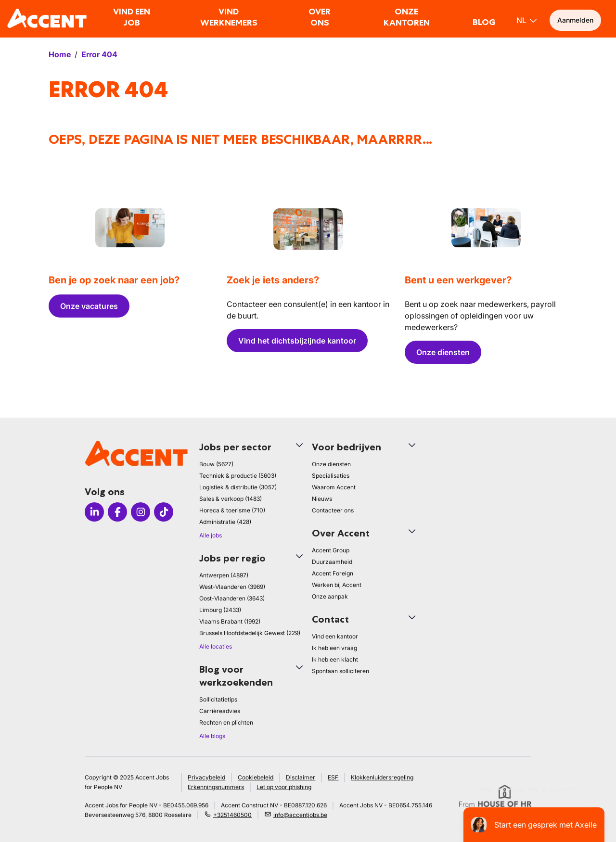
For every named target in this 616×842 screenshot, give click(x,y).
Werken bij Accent (337, 585)
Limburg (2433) (220, 610)
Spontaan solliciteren (340, 671)
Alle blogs (212, 736)
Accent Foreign (333, 573)
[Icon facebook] (117, 512)
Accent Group (331, 550)
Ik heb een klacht (335, 659)
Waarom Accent (334, 487)
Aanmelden (575, 20)
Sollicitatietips (218, 699)
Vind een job (132, 17)
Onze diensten (443, 352)
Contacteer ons (333, 510)
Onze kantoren (407, 17)
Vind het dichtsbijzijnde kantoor (297, 341)
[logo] (47, 18)
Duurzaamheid (332, 562)
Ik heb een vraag (334, 648)
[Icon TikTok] (164, 512)
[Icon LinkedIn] (94, 512)
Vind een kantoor (335, 636)
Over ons (320, 17)
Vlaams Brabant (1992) (230, 621)
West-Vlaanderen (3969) (232, 587)
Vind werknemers (229, 17)
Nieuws (322, 499)
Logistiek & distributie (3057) (238, 487)
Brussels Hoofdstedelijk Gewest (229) (250, 633)
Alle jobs (211, 535)
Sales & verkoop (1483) (231, 499)
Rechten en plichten (226, 722)
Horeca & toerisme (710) (232, 510)
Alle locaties (216, 646)
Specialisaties (331, 476)
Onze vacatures (89, 306)
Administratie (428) (225, 522)
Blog (484, 22)
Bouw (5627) (216, 464)
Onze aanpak (330, 596)
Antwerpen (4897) (224, 575)
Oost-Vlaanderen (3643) (232, 598)
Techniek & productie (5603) (238, 476)
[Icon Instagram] (141, 512)
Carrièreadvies (220, 711)
